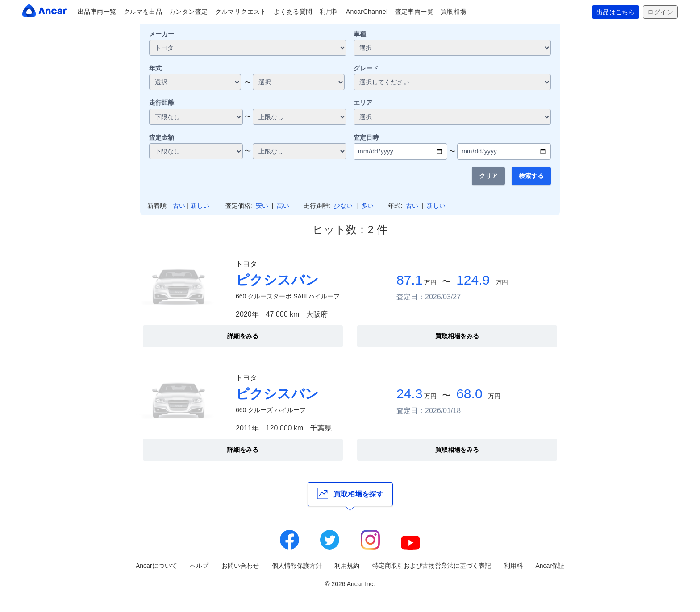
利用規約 (347, 566)
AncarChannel (367, 12)
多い (367, 206)
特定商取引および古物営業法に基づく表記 (432, 566)
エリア (363, 103)
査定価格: (239, 206)
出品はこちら (616, 12)
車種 (360, 34)
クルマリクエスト (241, 12)
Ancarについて (156, 566)
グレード (366, 68)
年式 (155, 68)
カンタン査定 (189, 12)
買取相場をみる (457, 336)
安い (262, 206)
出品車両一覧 (97, 12)
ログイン (660, 12)
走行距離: (317, 206)
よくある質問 (293, 12)
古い (179, 206)
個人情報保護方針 (297, 566)
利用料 (329, 12)
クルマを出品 (143, 12)
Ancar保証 (550, 566)
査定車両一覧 (415, 12)
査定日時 (366, 137)
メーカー (162, 34)
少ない (343, 206)
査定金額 (162, 137)
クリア (488, 176)
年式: (395, 206)
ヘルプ (199, 566)
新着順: (158, 206)
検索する (531, 176)
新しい (200, 206)
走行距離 (162, 103)
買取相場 (454, 12)
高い (283, 206)
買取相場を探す (350, 494)
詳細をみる (243, 336)
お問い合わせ (240, 566)
